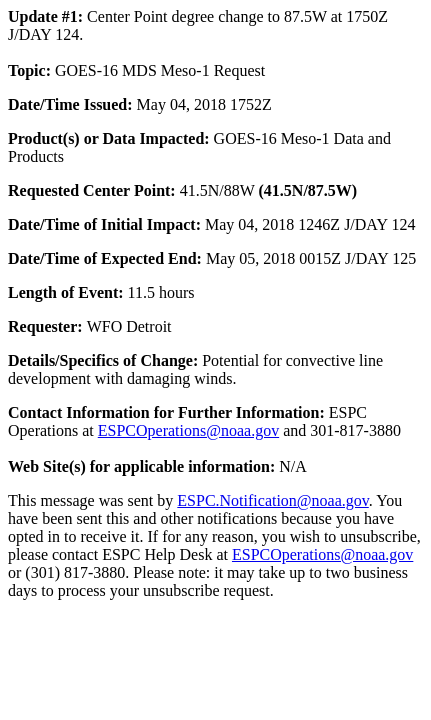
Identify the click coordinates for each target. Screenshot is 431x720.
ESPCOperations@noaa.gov (188, 430)
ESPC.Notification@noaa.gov (272, 500)
